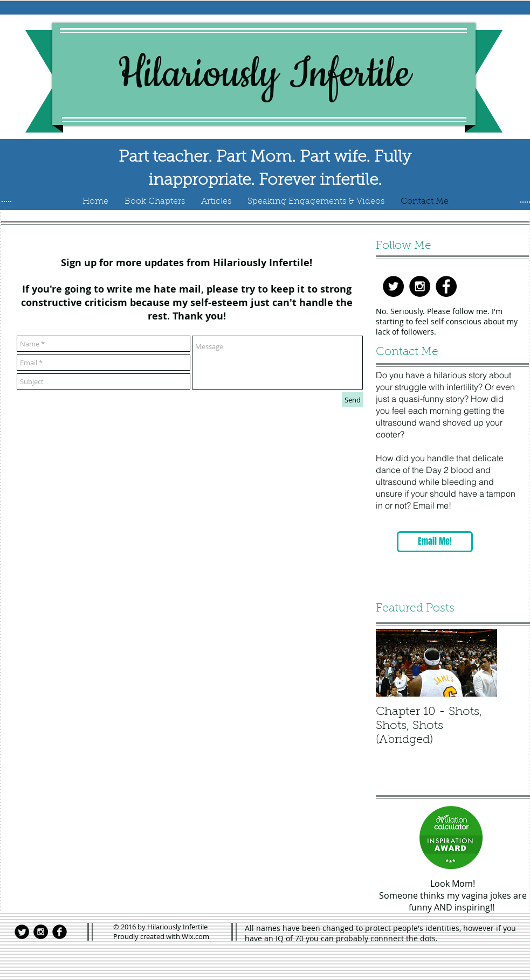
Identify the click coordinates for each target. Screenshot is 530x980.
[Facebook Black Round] (60, 932)
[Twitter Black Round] (22, 932)
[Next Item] (480, 663)
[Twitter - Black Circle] (393, 286)
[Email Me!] (435, 542)
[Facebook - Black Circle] (446, 286)
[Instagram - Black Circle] (420, 286)
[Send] (353, 400)
